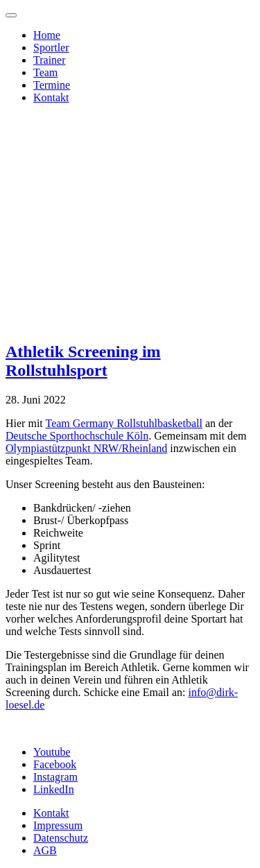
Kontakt (51, 97)
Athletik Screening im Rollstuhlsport (83, 361)
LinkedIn (54, 789)
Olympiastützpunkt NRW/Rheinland (86, 448)
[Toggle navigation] (11, 15)
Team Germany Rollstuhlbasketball (123, 423)
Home (47, 35)
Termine (52, 85)
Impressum (58, 825)
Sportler (51, 47)
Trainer (50, 60)
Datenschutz (61, 838)
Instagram (55, 777)
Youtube (52, 752)
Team (45, 72)
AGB (45, 850)
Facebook (55, 764)
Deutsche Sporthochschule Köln (77, 436)
